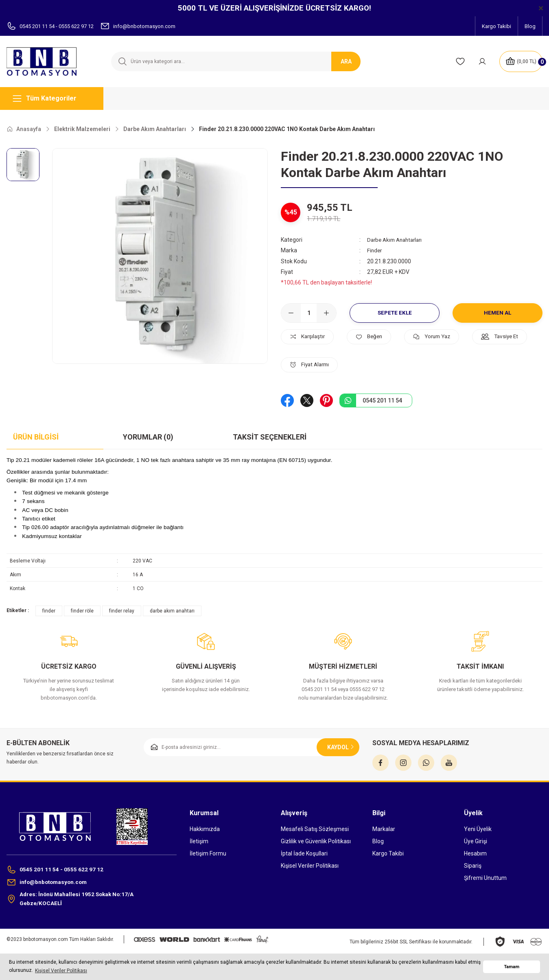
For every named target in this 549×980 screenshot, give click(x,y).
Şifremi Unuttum (485, 877)
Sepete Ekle (395, 313)
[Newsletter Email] (252, 747)
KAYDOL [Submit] (341, 747)
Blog (378, 841)
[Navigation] (55, 98)
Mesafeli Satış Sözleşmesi (315, 829)
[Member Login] (481, 61)
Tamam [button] (512, 967)
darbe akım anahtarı (172, 610)
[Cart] (520, 61)
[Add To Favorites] (375, 336)
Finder (375, 250)
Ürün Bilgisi (36, 436)
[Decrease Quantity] (291, 313)
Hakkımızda (205, 829)
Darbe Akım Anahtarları (397, 240)
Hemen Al (498, 313)
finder (49, 610)
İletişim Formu (208, 853)
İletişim (199, 841)
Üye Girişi (476, 841)
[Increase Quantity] (326, 313)
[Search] (235, 61)
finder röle (82, 610)
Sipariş (473, 865)
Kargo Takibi (388, 853)
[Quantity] (309, 313)
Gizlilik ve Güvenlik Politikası (316, 841)
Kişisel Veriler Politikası (310, 865)
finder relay (122, 610)
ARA (346, 61)
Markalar (384, 829)
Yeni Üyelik (478, 829)
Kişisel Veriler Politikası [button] (61, 971)
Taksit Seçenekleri (270, 436)
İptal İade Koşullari (304, 853)
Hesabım (475, 853)
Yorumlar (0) (148, 436)
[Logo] (46, 61)
